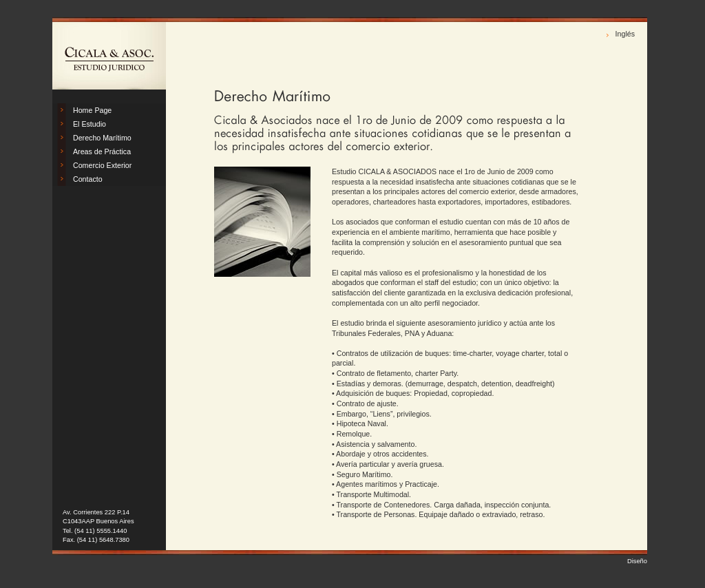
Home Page (92, 110)
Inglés (625, 34)
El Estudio (90, 124)
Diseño (637, 561)
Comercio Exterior (102, 165)
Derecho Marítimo (102, 138)
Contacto (88, 179)
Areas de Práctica (102, 151)
